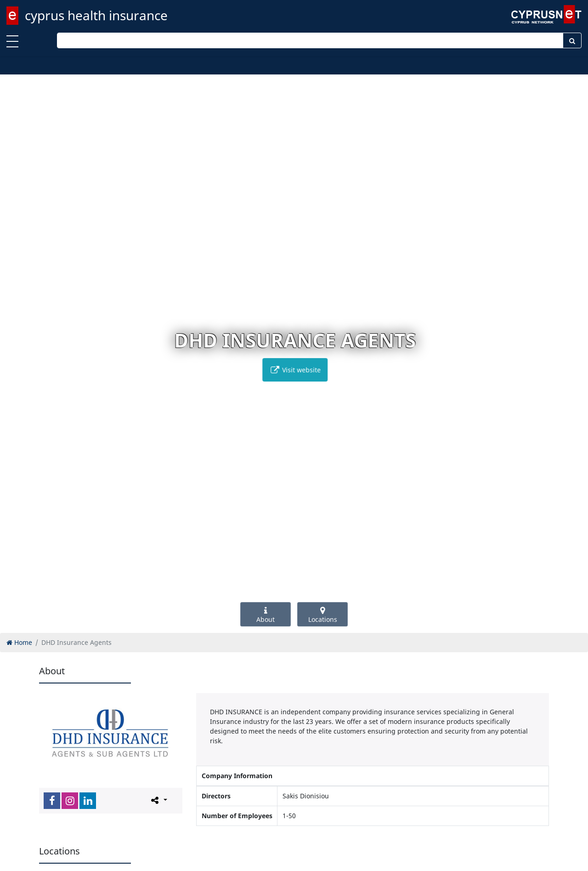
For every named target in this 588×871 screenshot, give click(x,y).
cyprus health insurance (96, 15)
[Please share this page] (158, 800)
